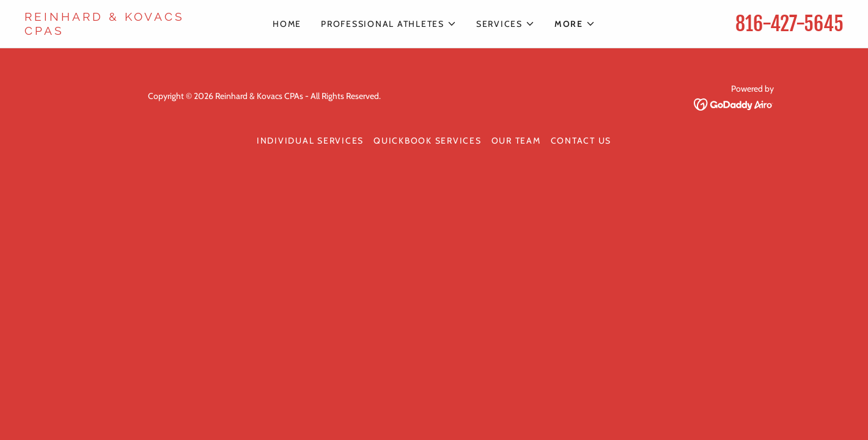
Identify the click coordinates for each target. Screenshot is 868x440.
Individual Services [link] (310, 141)
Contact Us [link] (581, 141)
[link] (127, 31)
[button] (389, 24)
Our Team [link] (516, 141)
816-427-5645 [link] (789, 24)
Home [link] (287, 24)
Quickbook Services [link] (428, 141)
